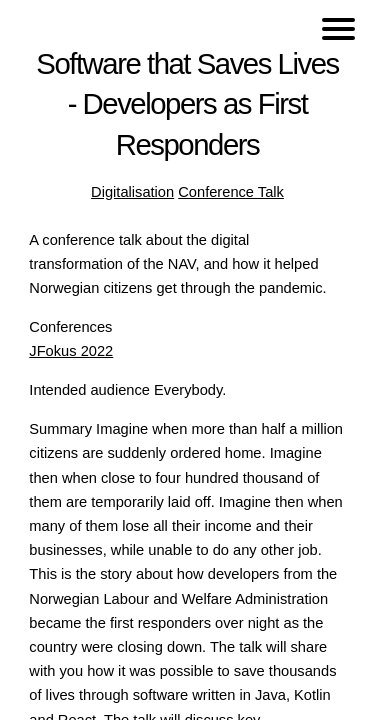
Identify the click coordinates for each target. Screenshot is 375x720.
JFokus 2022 (71, 351)
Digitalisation (132, 192)
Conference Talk (231, 192)
